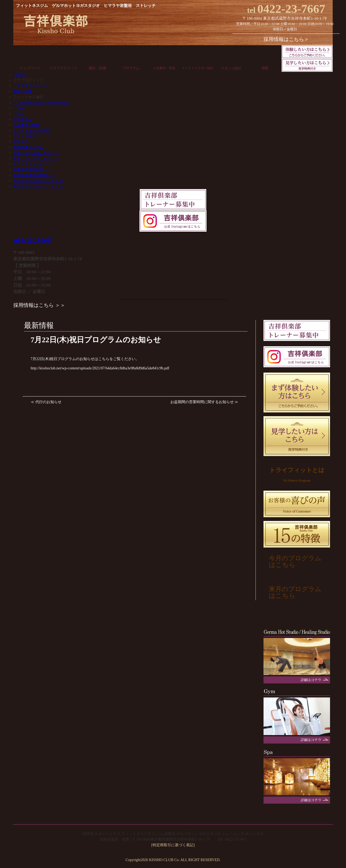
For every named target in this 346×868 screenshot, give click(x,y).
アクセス (21, 142)
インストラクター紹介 (198, 68)
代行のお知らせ (48, 402)
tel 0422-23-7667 (33, 240)
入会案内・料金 (164, 68)
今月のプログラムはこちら (38, 181)
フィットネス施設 (28, 97)
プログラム (131, 68)
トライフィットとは (34, 164)
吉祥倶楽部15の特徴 (34, 175)
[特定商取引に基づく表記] (173, 845)
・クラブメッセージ (30, 86)
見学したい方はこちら (36, 158)
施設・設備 (97, 68)
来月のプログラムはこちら (38, 186)
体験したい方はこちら (36, 153)
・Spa (18, 114)
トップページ (30, 68)
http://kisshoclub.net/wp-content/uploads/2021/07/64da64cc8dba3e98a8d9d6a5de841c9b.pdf (100, 368)
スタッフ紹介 (231, 68)
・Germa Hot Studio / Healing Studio (42, 103)
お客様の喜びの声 (32, 170)
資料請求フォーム (28, 147)
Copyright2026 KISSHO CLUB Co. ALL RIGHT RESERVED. (173, 860)
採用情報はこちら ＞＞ (39, 305)
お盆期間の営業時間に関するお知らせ (202, 402)
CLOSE (19, 75)
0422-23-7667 (286, 9)
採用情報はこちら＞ (286, 39)
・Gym (19, 108)
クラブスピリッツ (64, 68)
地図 (265, 68)
